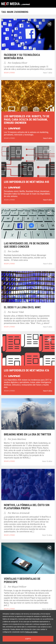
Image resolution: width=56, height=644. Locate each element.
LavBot (15, 251)
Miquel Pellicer (19, 587)
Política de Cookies (31, 632)
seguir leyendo (9, 73)
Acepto (28, 639)
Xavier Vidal (18, 312)
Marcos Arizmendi (21, 513)
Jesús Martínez (19, 439)
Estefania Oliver (20, 63)
